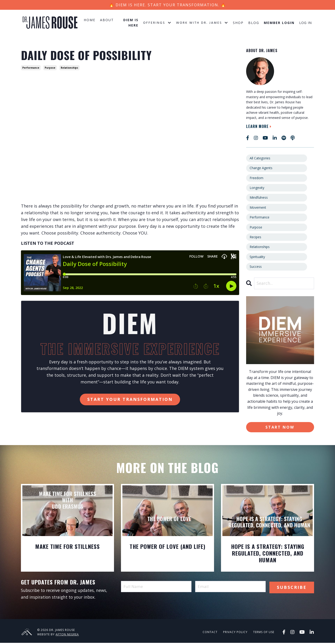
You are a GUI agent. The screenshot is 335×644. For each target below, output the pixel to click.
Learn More (259, 127)
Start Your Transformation (130, 400)
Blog (254, 23)
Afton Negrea (67, 636)
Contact (210, 633)
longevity (257, 188)
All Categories (260, 159)
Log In (305, 23)
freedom (256, 178)
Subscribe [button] (292, 587)
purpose (50, 68)
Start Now (280, 428)
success (256, 267)
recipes (255, 238)
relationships (69, 68)
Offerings (157, 23)
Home (90, 21)
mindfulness (259, 198)
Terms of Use (264, 633)
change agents (261, 169)
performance (31, 68)
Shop (238, 23)
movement (258, 208)
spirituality (257, 257)
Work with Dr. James (202, 23)
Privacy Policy (235, 633)
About (107, 21)
